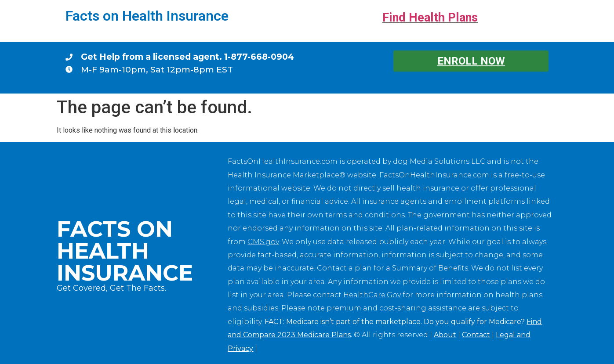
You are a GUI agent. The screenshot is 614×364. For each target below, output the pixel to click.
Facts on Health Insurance (147, 16)
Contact (476, 335)
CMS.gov (263, 242)
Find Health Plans (430, 18)
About (445, 335)
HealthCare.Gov (372, 295)
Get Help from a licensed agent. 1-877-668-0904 (187, 57)
